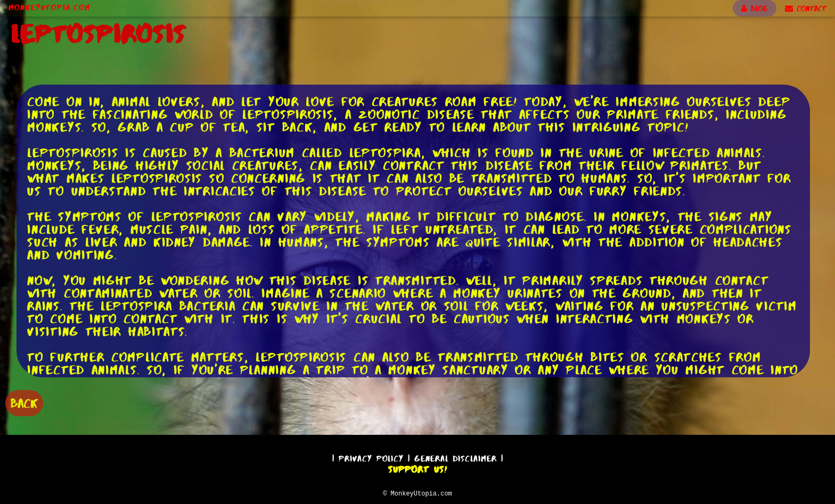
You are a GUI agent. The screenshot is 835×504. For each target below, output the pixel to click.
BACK (24, 402)
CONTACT (806, 9)
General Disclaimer (456, 457)
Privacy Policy (371, 457)
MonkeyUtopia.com (50, 7)
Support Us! (418, 468)
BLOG (755, 9)
